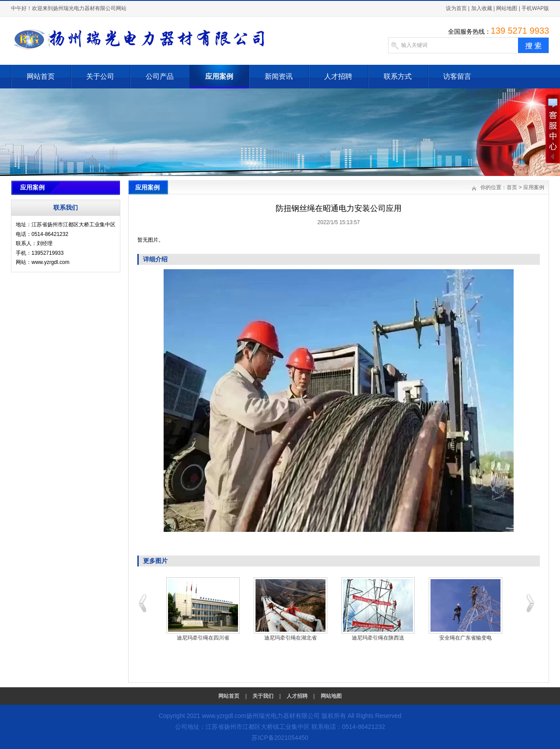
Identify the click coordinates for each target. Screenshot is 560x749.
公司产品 (160, 76)
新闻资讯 (279, 76)
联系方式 (398, 76)
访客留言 (457, 76)
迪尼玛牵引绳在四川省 (203, 638)
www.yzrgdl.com (224, 716)
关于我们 (263, 696)
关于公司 (100, 76)
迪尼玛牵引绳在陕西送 (378, 638)
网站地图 (507, 8)
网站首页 (41, 76)
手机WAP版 (535, 8)
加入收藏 (482, 8)
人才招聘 (338, 76)
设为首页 (456, 8)
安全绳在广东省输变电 (465, 638)
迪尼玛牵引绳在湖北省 (290, 638)
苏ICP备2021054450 (280, 738)
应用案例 (219, 76)
